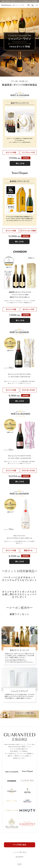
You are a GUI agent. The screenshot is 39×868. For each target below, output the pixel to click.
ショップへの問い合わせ (20, 852)
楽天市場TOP (19, 857)
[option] (19, 42)
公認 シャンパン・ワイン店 (13, 5)
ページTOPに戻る (19, 845)
